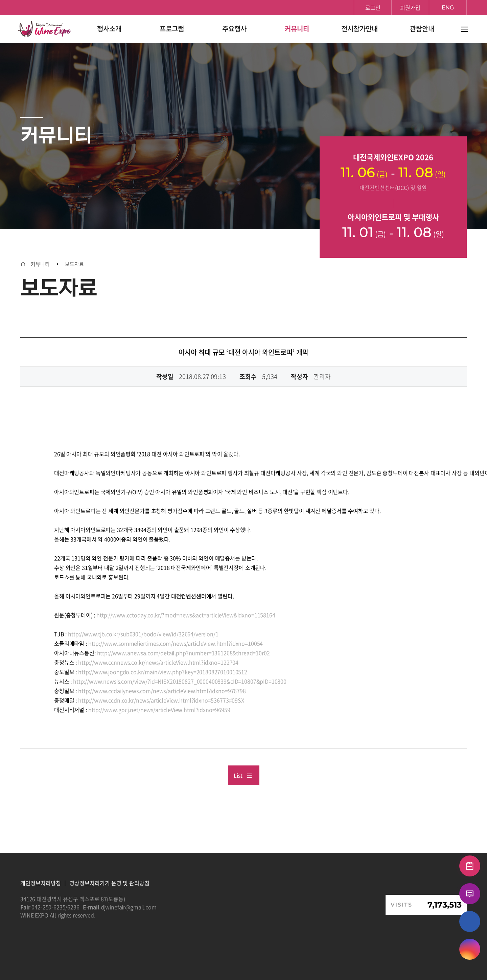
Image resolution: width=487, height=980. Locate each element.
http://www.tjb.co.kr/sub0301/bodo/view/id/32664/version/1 (143, 634)
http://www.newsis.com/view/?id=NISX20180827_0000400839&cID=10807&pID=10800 (180, 681)
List (243, 775)
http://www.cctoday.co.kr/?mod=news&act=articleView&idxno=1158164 (186, 615)
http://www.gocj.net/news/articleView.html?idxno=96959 (159, 710)
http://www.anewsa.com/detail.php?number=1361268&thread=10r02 (183, 653)
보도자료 (74, 264)
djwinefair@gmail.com (129, 907)
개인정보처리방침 (41, 883)
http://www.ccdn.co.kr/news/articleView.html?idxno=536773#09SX (161, 700)
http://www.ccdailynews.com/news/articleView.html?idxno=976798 (162, 691)
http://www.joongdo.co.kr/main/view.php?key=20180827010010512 (163, 672)
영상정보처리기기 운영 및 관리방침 (109, 883)
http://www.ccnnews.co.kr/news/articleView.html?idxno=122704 (158, 662)
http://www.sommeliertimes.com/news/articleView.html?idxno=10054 (176, 643)
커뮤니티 (40, 264)
